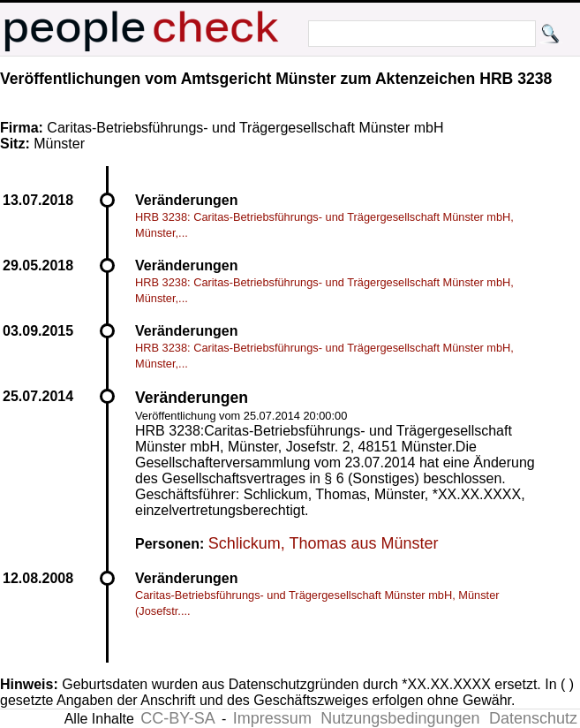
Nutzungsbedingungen (400, 718)
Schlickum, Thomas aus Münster (324, 543)
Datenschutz (533, 718)
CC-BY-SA (177, 718)
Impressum (272, 718)
